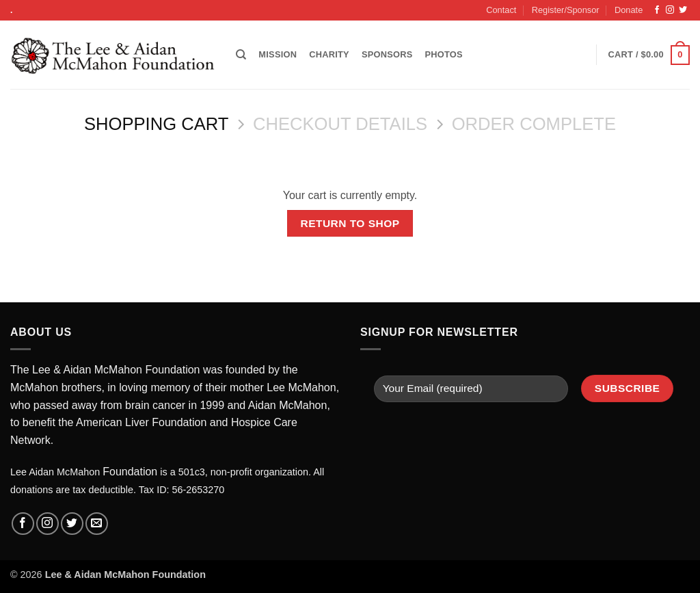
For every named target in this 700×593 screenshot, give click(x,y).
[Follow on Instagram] (670, 10)
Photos (443, 54)
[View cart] (649, 55)
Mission (278, 54)
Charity (329, 54)
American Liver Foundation (141, 422)
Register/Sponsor (566, 10)
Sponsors (387, 54)
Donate (629, 10)
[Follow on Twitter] (683, 10)
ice (265, 422)
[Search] (241, 55)
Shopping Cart (156, 124)
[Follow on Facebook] (657, 10)
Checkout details (340, 124)
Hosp (244, 422)
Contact (501, 10)
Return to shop (350, 223)
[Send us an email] (97, 524)
